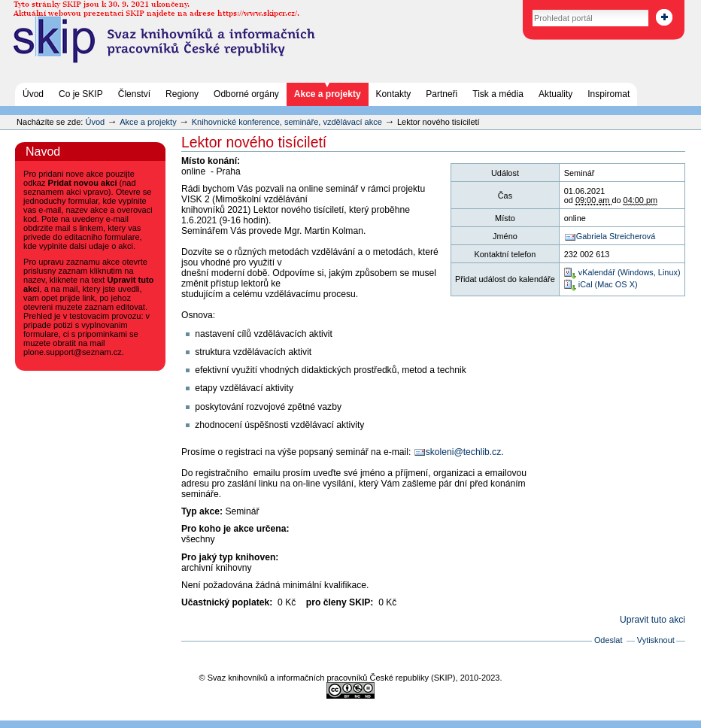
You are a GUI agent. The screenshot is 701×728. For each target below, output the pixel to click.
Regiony (182, 94)
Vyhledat (516, 7)
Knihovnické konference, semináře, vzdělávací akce (288, 122)
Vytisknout (656, 640)
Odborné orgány (246, 94)
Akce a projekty (328, 94)
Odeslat (608, 640)
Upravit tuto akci (652, 620)
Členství (134, 94)
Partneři (442, 94)
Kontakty (394, 94)
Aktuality (555, 94)
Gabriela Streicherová (616, 236)
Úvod (33, 94)
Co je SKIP (81, 94)
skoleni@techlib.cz (464, 452)
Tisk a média (498, 94)
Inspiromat (608, 94)
